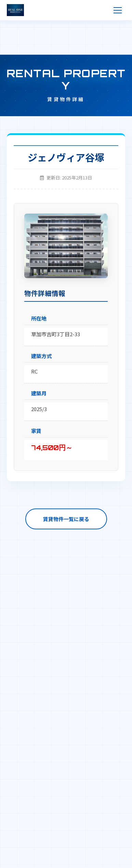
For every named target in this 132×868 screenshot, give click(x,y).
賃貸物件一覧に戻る (66, 519)
